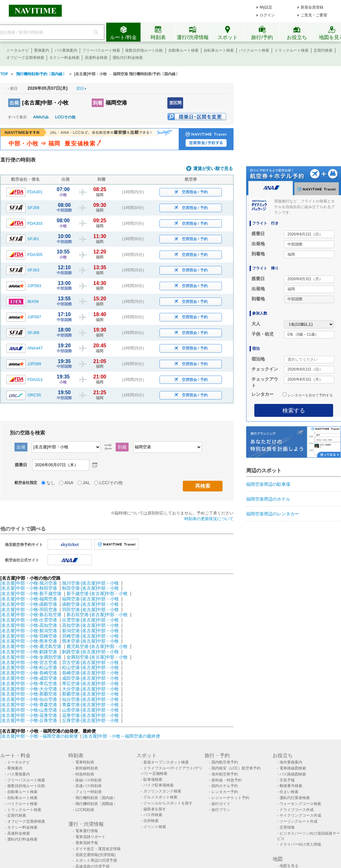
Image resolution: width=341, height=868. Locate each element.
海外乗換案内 (291, 762)
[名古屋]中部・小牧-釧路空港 (29, 652)
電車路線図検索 (293, 768)
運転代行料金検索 (128, 58)
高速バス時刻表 (89, 786)
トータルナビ (18, 50)
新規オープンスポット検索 (166, 762)
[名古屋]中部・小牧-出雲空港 (29, 620)
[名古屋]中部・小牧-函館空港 (29, 604)
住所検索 (151, 821)
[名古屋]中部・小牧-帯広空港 (29, 684)
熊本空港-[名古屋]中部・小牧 (90, 641)
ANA (69, 483)
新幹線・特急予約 (227, 780)
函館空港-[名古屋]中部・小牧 (90, 604)
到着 (98, 103)
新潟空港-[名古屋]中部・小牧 (90, 631)
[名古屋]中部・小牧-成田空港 (29, 678)
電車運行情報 (87, 831)
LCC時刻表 (85, 810)
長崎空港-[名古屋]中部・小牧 (90, 673)
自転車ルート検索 (219, 50)
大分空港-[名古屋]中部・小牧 (90, 689)
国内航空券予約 (225, 762)
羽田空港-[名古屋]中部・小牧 (90, 610)
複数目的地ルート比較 (144, 50)
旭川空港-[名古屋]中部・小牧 (90, 583)
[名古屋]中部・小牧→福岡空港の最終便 (121, 736)
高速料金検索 (96, 58)
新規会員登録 (312, 7)
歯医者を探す (155, 809)
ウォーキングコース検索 (300, 804)
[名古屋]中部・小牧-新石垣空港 (31, 615)
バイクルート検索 (254, 50)
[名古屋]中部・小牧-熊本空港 (29, 641)
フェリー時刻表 (89, 792)
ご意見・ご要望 (314, 15)
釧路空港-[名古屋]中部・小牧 (90, 652)
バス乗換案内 (66, 50)
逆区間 (175, 103)
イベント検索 (155, 827)
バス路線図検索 (293, 774)
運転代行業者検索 (295, 798)
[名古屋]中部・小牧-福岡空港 (29, 599)
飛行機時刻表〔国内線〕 (96, 798)
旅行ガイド (221, 804)
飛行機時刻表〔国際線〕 (96, 804)
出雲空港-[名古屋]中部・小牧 (90, 620)
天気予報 (287, 780)
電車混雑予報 (87, 843)
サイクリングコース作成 (300, 815)
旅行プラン (221, 810)
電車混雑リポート (90, 837)
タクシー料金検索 (64, 58)
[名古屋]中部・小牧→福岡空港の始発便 (40, 736)
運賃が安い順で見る (213, 169)
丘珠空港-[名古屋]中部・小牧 (90, 720)
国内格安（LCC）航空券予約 (236, 768)
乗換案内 (42, 50)
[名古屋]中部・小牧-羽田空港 (29, 610)
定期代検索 (323, 50)
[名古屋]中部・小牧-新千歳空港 (31, 593)
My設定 (266, 7)
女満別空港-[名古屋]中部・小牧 (97, 657)
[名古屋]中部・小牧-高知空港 (29, 625)
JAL (86, 483)
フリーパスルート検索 (101, 50)
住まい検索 (289, 792)
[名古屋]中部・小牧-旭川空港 (29, 583)
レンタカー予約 (225, 792)
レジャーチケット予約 (230, 798)
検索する (294, 411)
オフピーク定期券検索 (25, 58)
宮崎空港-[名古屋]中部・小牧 (90, 636)
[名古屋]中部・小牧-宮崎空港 (29, 636)
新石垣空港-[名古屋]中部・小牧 (97, 615)
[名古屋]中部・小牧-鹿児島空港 (31, 646)
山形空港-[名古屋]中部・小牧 (90, 710)
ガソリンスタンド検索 (162, 791)
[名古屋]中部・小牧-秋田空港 (29, 588)
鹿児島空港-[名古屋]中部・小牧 (97, 646)
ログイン (267, 15)
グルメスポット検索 (160, 797)
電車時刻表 (85, 762)
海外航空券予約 (225, 774)
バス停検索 (153, 815)
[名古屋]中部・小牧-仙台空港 (29, 699)
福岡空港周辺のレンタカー (273, 514)
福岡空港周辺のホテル (268, 499)
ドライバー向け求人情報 (300, 844)
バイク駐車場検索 (159, 785)
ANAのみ (41, 117)
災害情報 (287, 827)
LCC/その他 (65, 117)
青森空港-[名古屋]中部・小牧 (90, 705)
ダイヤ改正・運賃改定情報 (98, 849)
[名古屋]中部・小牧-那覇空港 (29, 694)
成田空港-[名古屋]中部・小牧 (90, 678)
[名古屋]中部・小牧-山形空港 (29, 710)
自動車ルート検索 (183, 50)
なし (51, 483)
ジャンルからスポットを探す (168, 803)
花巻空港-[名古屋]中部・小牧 (90, 715)
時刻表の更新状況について (209, 519)
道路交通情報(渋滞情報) (95, 855)
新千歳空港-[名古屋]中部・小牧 (97, 593)
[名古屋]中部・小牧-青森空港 (29, 705)
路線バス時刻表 (89, 780)
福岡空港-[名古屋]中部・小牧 (90, 599)
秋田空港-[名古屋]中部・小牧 (90, 588)
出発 (14, 103)
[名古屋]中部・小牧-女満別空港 (31, 657)
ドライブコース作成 (297, 810)
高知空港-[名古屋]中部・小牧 (90, 625)
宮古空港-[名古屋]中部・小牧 (90, 662)
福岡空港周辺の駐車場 (268, 484)
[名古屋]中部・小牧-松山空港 (29, 667)
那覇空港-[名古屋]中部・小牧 (90, 694)
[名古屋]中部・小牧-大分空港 (29, 689)
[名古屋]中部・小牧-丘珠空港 (29, 720)
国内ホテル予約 (225, 786)
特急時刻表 (85, 774)
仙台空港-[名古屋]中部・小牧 (90, 699)
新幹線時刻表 (87, 768)
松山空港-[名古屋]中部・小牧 (90, 667)
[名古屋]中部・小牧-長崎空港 (29, 673)
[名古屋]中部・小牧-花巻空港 (29, 715)
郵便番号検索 (291, 786)
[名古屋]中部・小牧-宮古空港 (29, 662)
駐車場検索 (153, 780)
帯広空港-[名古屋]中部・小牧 (90, 684)
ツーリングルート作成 (298, 821)
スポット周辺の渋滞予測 (96, 860)
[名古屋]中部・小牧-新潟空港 (29, 631)
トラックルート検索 (292, 50)
